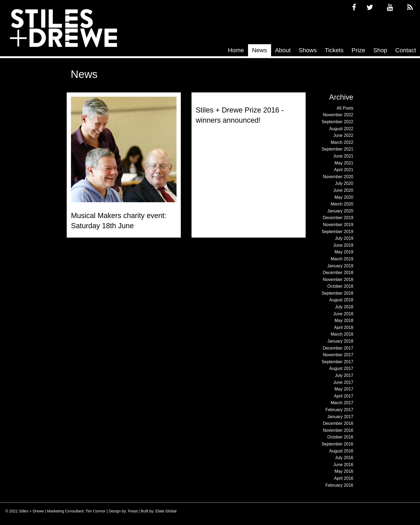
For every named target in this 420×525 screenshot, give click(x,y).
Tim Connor (95, 511)
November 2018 (338, 280)
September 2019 (337, 232)
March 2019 (342, 259)
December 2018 (338, 273)
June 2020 (343, 190)
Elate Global (166, 511)
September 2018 (337, 293)
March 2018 (342, 334)
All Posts (345, 108)
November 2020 (338, 177)
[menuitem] (236, 50)
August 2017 (341, 368)
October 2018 (340, 286)
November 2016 (338, 430)
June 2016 (343, 465)
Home (236, 50)
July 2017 (344, 375)
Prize (359, 50)
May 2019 (344, 252)
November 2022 (338, 115)
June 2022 (343, 135)
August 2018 (341, 300)
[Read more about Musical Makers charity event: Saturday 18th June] (124, 149)
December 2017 (338, 348)
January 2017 (340, 417)
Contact (406, 50)
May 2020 (344, 197)
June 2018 (343, 314)
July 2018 (344, 307)
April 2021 (344, 170)
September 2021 (337, 149)
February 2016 (339, 485)
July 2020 (344, 183)
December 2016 (338, 423)
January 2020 (340, 211)
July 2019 (344, 238)
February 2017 (339, 410)
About (283, 50)
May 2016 (344, 471)
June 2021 (343, 156)
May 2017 (344, 389)
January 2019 (340, 266)
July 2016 (344, 458)
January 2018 (340, 341)
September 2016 (337, 444)
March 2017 (342, 403)
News (260, 50)
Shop (380, 50)
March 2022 (342, 142)
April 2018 (344, 327)
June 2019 (343, 245)
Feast (133, 511)
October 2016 (340, 437)
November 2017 (338, 355)
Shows (308, 50)
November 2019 (338, 225)
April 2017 (344, 396)
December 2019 (338, 218)
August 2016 (341, 451)
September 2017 (337, 362)
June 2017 (343, 382)
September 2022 (337, 122)
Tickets (334, 50)
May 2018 (344, 320)
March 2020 (342, 204)
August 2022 (341, 129)
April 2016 (344, 478)
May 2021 (344, 163)
